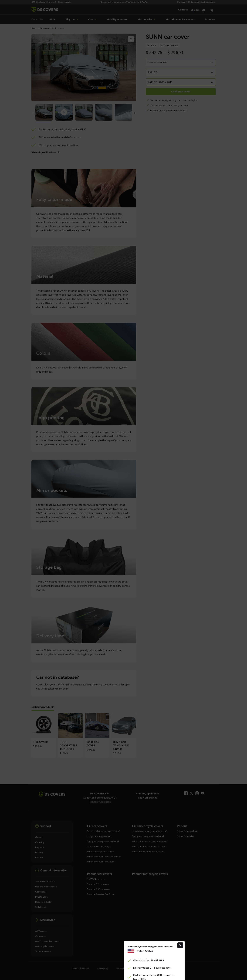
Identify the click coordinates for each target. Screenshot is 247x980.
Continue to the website (123, 514)
